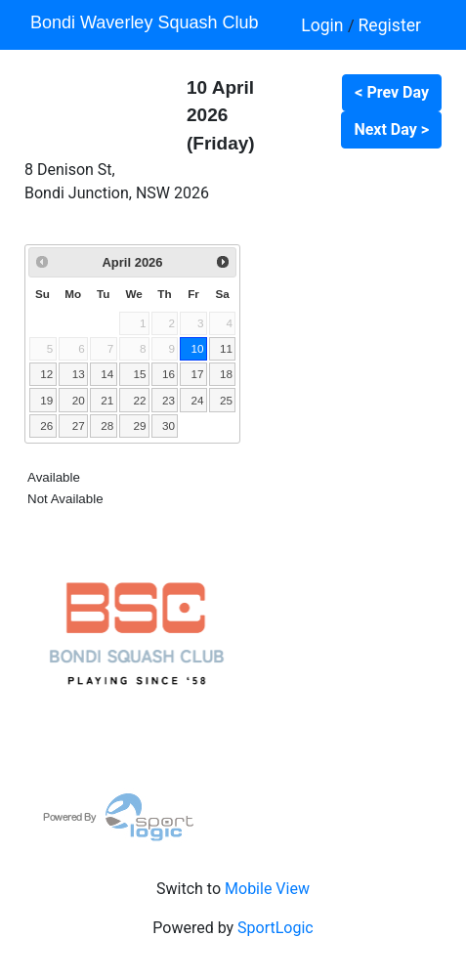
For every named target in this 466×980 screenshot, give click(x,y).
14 (107, 374)
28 (107, 426)
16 (169, 374)
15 (139, 374)
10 (197, 348)
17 (197, 374)
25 (226, 400)
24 (197, 400)
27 (79, 426)
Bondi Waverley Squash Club (144, 22)
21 (107, 400)
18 (226, 374)
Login (324, 25)
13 (79, 374)
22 (139, 400)
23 (169, 400)
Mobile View (267, 889)
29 (139, 426)
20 (79, 400)
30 (169, 426)
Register (390, 25)
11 (226, 348)
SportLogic (275, 928)
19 (46, 400)
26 (46, 426)
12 (46, 374)
